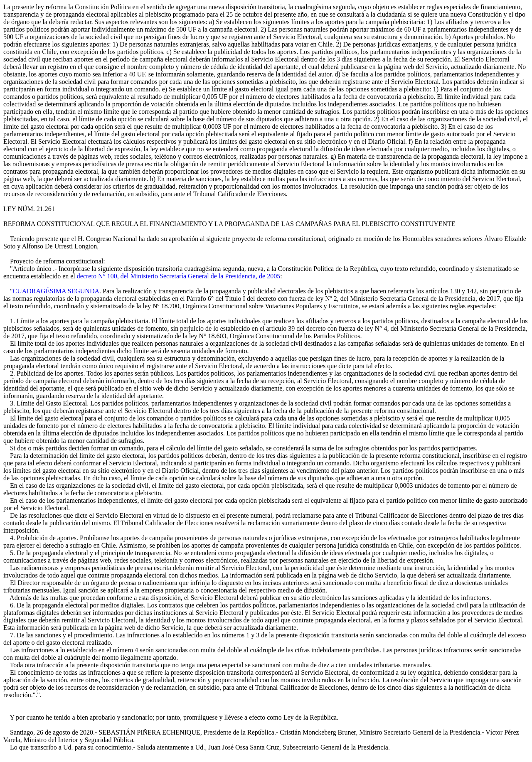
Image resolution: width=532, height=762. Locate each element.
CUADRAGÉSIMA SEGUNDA (56, 291)
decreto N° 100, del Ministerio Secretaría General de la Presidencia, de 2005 (179, 276)
